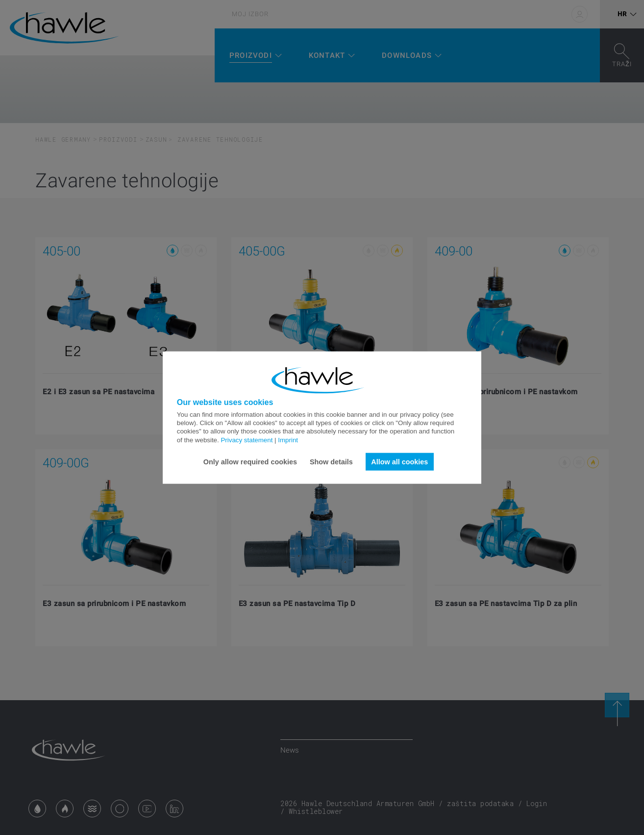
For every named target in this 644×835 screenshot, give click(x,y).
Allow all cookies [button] (399, 461)
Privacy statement (247, 440)
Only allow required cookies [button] (250, 461)
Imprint (288, 440)
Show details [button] (331, 461)
